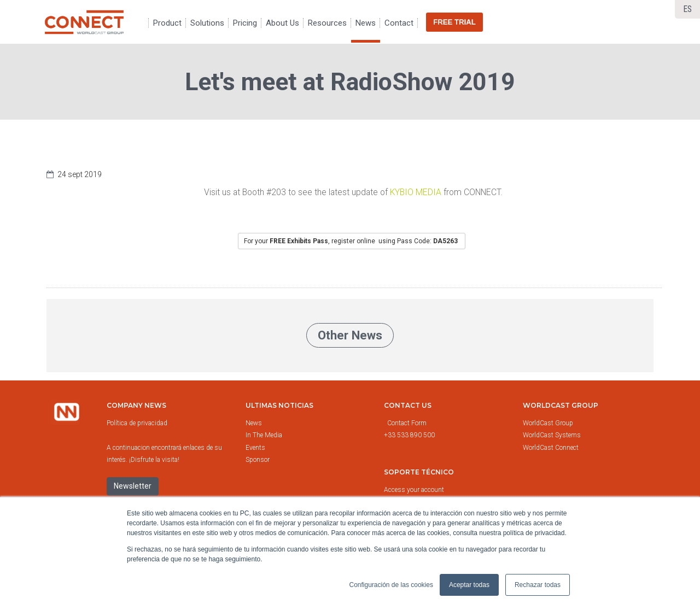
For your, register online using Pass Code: (352, 241)
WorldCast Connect (551, 448)
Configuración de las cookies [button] (391, 585)
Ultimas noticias (279, 405)
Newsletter (133, 486)
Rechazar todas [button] (538, 585)
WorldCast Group (548, 423)
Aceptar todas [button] (469, 585)
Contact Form (408, 423)
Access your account (414, 490)
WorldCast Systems (552, 435)
